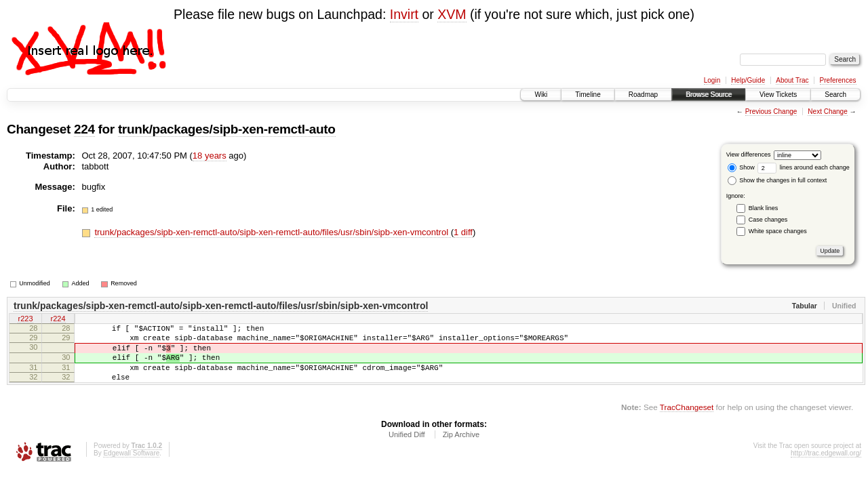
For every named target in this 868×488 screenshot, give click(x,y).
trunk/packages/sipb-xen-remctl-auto (227, 129)
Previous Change (771, 111)
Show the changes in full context (777, 180)
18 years (210, 156)
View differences (749, 155)
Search (835, 95)
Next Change (827, 111)
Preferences (838, 80)
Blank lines (764, 208)
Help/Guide (748, 80)
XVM (452, 14)
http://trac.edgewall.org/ (826, 467)
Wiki (541, 95)
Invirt (404, 14)
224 (84, 129)
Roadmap (643, 95)
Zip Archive (461, 449)
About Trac (792, 80)
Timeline (588, 95)
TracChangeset (687, 421)
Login (712, 80)
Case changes (768, 220)
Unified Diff (407, 449)
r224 (58, 320)
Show (741, 167)
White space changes (778, 231)
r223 (25, 320)
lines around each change (804, 167)
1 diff (463, 232)
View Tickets (778, 95)
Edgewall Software (131, 467)
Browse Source (709, 95)
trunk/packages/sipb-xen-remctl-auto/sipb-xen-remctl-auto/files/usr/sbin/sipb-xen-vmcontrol (272, 232)
